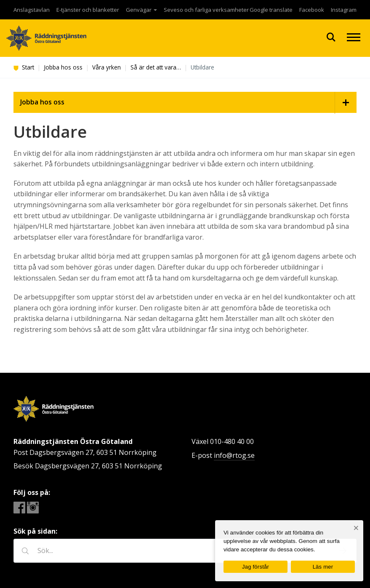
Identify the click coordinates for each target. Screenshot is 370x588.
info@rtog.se (234, 455)
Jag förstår (256, 567)
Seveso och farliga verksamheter (206, 10)
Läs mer (323, 567)
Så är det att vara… (156, 67)
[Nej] (356, 528)
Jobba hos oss (63, 67)
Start (24, 67)
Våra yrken (106, 67)
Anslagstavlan (32, 10)
